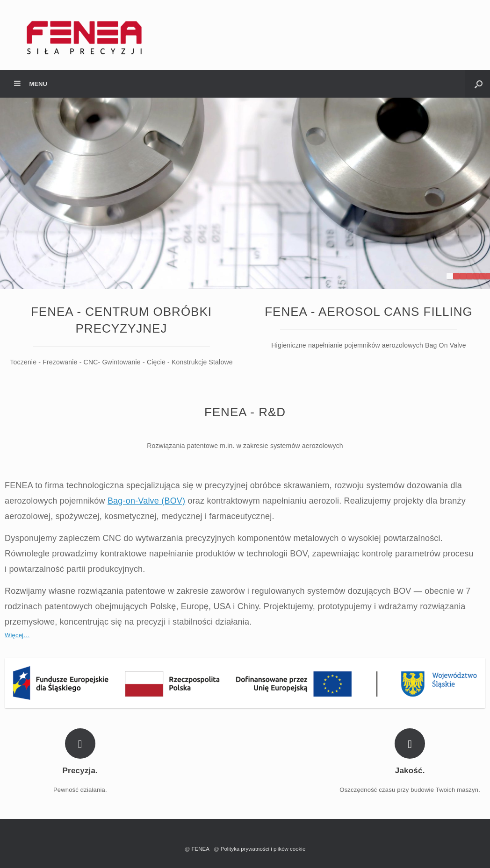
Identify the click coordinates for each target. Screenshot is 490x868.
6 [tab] (483, 276)
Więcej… (17, 635)
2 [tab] (456, 276)
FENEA (202, 849)
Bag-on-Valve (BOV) (146, 501)
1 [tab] (450, 276)
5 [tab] (476, 276)
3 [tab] (463, 276)
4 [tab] (469, 276)
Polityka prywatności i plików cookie (263, 849)
